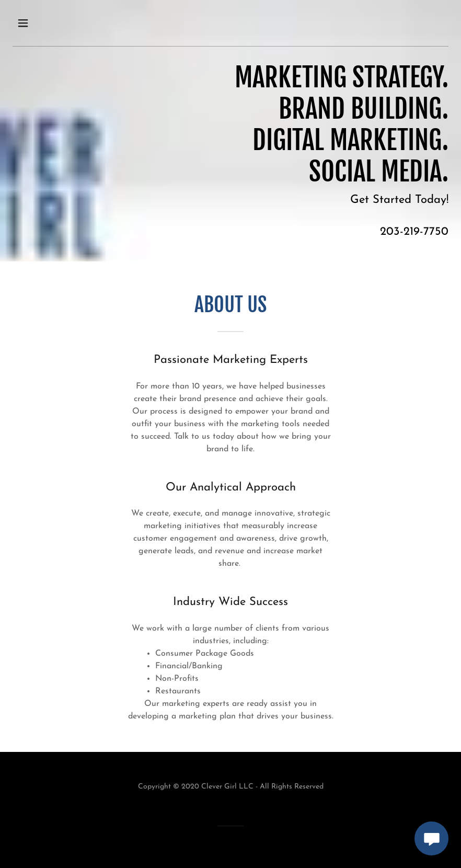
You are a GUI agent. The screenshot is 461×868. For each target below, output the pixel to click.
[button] (34, 23)
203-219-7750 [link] (414, 232)
